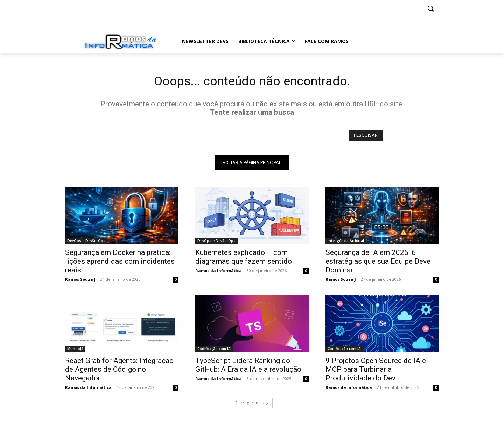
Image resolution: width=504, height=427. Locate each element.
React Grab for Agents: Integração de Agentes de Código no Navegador (119, 371)
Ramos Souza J (80, 281)
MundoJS (75, 351)
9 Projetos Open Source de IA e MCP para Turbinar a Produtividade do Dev (376, 371)
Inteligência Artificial (346, 243)
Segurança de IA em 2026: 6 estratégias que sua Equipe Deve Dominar (378, 263)
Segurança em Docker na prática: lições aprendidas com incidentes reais (120, 263)
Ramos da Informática (219, 273)
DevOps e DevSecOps (86, 243)
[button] (430, 8)
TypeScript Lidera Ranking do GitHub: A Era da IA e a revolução (248, 367)
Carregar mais (252, 405)
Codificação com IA (214, 351)
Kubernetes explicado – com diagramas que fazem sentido (244, 259)
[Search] (366, 138)
